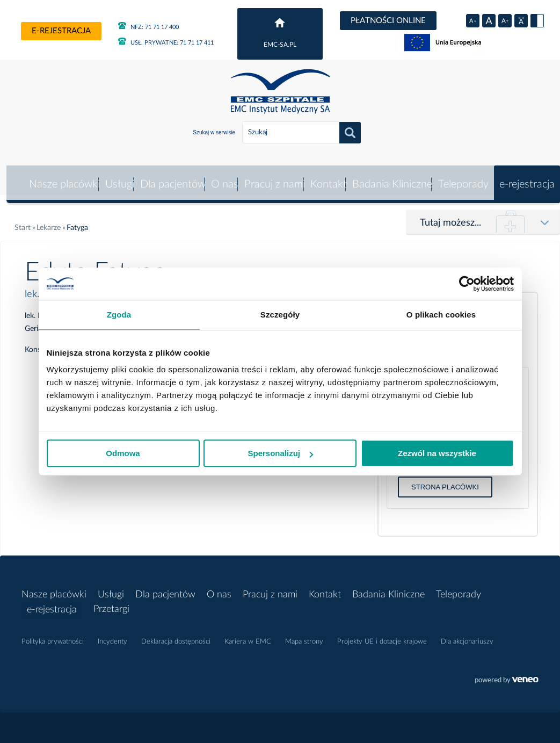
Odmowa (123, 453)
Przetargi (111, 603)
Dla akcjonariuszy (467, 636)
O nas (224, 178)
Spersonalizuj (280, 453)
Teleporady (463, 178)
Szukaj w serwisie (214, 132)
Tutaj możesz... (450, 217)
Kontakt (328, 178)
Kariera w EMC (248, 636)
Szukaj (350, 133)
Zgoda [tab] (119, 315)
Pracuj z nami (274, 178)
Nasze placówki (62, 178)
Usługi (118, 178)
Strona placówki (445, 481)
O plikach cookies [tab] (441, 315)
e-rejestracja (61, 31)
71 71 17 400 (148, 27)
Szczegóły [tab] (280, 315)
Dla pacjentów (171, 178)
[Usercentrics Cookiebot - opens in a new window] (467, 284)
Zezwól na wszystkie (437, 453)
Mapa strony (304, 636)
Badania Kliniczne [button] (392, 178)
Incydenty (112, 636)
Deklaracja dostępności (176, 636)
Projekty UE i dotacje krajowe (382, 636)
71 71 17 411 (166, 43)
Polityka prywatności (53, 636)
